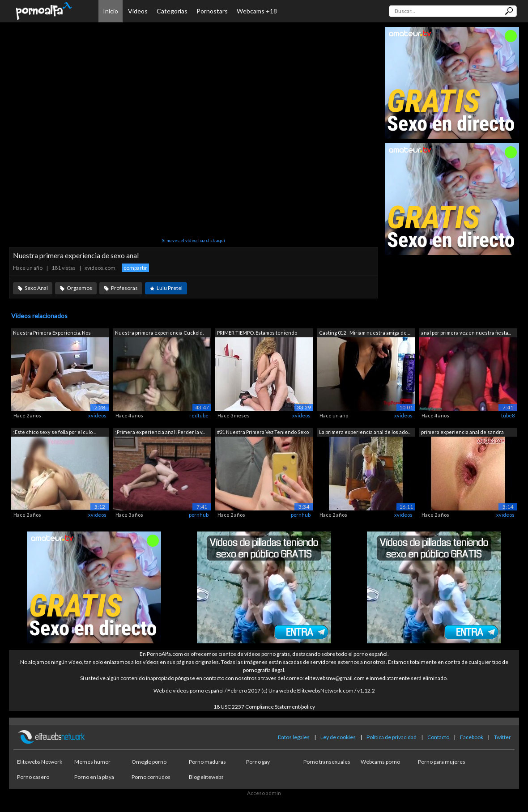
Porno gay (258, 762)
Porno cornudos (151, 777)
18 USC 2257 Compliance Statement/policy (264, 707)
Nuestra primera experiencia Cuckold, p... (159, 334)
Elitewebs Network (40, 762)
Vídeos (138, 11)
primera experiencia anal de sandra (462, 432)
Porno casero (33, 777)
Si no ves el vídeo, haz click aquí (194, 240)
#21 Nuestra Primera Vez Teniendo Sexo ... (263, 433)
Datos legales (294, 737)
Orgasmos (79, 288)
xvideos (97, 415)
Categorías (172, 11)
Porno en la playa (94, 777)
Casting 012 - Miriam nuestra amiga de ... (365, 333)
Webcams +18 (257, 11)
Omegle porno (149, 762)
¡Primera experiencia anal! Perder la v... (160, 432)
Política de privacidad (392, 737)
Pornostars (212, 11)
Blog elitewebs (206, 777)
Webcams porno (380, 762)
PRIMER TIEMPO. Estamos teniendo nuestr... (257, 334)
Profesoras (124, 288)
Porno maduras (207, 762)
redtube (199, 415)
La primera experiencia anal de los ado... (365, 432)
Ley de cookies (338, 737)
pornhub (199, 515)
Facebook (472, 737)
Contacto (438, 737)
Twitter (502, 737)
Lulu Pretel (170, 288)
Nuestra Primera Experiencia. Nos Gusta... (52, 334)
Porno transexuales (327, 762)
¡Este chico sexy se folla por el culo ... (55, 432)
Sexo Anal (36, 288)
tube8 (508, 415)
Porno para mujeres (442, 762)
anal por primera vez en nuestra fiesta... (466, 333)
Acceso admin (264, 793)
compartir (135, 268)
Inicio (111, 11)
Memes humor (92, 762)
